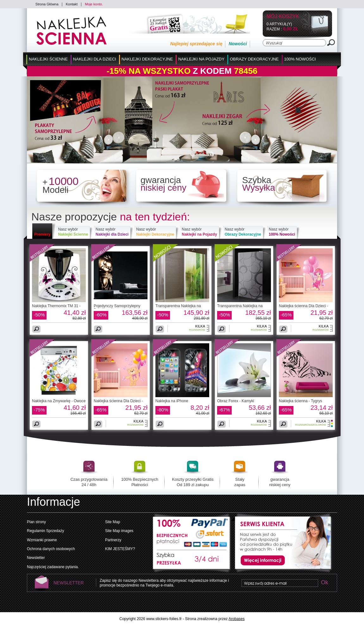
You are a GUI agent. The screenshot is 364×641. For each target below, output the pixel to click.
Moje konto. (94, 4)
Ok (324, 583)
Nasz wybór (73, 232)
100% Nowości (300, 59)
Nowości (238, 44)
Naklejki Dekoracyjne (147, 59)
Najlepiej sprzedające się (196, 44)
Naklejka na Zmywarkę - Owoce (59, 401)
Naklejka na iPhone (172, 401)
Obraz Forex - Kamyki (236, 401)
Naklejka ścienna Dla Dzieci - (303, 306)
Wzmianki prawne (42, 540)
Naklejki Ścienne (48, 59)
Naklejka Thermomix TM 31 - (56, 306)
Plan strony (36, 522)
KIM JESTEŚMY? (120, 549)
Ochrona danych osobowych (51, 549)
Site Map (113, 522)
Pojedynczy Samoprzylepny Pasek (117, 308)
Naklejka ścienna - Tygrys (301, 401)
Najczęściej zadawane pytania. (53, 567)
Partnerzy (113, 540)
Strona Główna (47, 4)
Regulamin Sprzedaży (45, 531)
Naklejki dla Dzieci (95, 59)
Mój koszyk (283, 17)
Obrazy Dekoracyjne (254, 59)
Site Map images (119, 531)
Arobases (237, 619)
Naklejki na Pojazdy (201, 59)
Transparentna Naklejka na (178, 306)
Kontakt (72, 4)
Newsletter (36, 558)
